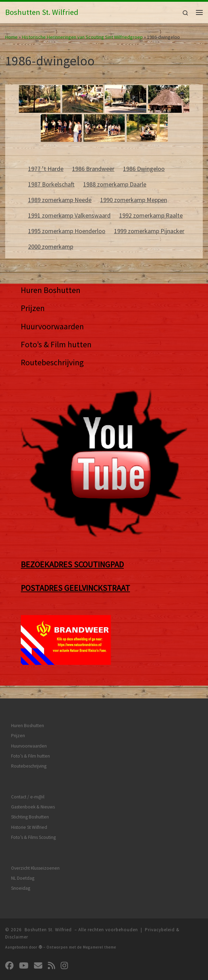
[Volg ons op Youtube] (24, 966)
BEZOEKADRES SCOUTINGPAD (72, 564)
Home (11, 37)
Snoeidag (21, 888)
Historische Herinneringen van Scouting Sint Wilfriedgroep (82, 37)
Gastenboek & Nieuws (33, 807)
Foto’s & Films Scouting (33, 837)
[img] (40, 947)
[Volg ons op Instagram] (64, 966)
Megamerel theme (99, 947)
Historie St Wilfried (29, 827)
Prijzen (33, 308)
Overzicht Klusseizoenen (35, 868)
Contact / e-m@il (28, 797)
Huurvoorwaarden (52, 326)
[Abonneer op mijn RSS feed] (51, 966)
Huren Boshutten (51, 290)
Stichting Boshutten (30, 817)
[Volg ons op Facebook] (9, 966)
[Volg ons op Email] (38, 966)
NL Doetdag (23, 878)
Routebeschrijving (52, 362)
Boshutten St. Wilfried (48, 930)
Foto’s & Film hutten (56, 344)
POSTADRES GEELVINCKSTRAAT (75, 588)
